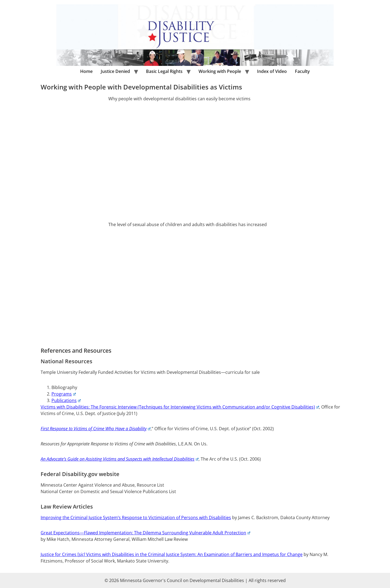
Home (86, 71)
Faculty (302, 71)
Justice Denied (115, 71)
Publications (66, 400)
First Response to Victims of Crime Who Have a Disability (96, 429)
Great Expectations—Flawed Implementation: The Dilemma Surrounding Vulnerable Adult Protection (145, 533)
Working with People (220, 71)
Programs (64, 394)
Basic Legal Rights (164, 71)
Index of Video (272, 71)
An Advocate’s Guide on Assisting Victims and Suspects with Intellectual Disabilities (120, 459)
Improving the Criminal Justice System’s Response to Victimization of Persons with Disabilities (136, 518)
